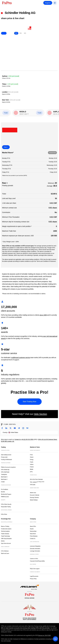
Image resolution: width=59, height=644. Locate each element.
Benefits (3, 492)
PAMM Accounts (5, 497)
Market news (34, 492)
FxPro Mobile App (5, 470)
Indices (32, 464)
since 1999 (43, 315)
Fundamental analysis (6, 529)
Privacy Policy (33, 579)
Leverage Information (35, 551)
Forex (31, 455)
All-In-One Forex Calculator (36, 479)
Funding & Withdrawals (6, 460)
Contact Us (18, 439)
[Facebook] (2, 428)
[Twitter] (11, 428)
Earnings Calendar (34, 498)
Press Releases (34, 536)
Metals (32, 469)
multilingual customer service (21, 358)
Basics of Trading (5, 526)
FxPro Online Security (6, 504)
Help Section (40, 414)
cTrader (3, 482)
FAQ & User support (35, 569)
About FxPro (33, 526)
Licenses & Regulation (35, 546)
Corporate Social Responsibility (37, 561)
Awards (32, 529)
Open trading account (6, 455)
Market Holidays (34, 500)
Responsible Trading (6, 507)
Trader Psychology (5, 536)
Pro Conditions (5, 489)
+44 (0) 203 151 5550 (27, 439)
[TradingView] (27, 428)
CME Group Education (6, 539)
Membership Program (6, 494)
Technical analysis (5, 531)
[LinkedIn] (6, 428)
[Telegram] (19, 428)
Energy (32, 460)
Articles (3, 541)
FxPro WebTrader (5, 472)
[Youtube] (15, 428)
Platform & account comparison (8, 467)
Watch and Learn (5, 553)
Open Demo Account (6, 543)
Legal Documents (34, 576)
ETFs (31, 472)
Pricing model (4, 457)
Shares (32, 457)
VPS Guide (33, 485)
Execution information (35, 549)
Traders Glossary (5, 534)
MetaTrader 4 (4, 479)
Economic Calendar (35, 495)
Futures (32, 467)
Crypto (32, 462)
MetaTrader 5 (4, 477)
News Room (33, 534)
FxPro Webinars (5, 551)
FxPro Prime (4, 514)
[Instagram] (23, 428)
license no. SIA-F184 (44, 635)
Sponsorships (33, 531)
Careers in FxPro (34, 559)
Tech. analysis (37, 482)
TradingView (4, 474)
